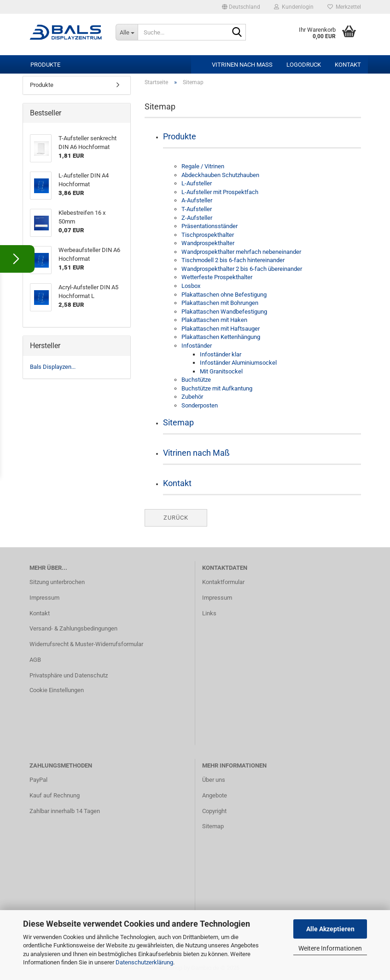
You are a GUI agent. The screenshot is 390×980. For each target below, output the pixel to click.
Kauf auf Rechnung (55, 795)
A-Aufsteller (197, 200)
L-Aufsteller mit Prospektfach (220, 192)
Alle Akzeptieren (330, 929)
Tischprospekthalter (208, 235)
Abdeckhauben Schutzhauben (220, 175)
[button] (241, 7)
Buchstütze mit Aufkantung (217, 388)
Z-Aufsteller (197, 218)
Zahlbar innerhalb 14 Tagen (65, 811)
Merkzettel (344, 7)
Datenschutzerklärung (144, 962)
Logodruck (304, 65)
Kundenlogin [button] (294, 7)
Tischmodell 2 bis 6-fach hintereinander (233, 260)
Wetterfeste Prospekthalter (217, 277)
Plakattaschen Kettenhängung (221, 337)
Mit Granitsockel (221, 371)
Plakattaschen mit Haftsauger (221, 329)
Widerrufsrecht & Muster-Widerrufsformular (86, 644)
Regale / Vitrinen (203, 166)
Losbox (191, 286)
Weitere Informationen (330, 948)
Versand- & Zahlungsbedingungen (73, 628)
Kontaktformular (223, 582)
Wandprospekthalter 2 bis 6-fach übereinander (242, 269)
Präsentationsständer (210, 226)
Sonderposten (200, 405)
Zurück (176, 518)
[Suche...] (127, 32)
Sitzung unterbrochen (57, 582)
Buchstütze (196, 380)
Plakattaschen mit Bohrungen (220, 303)
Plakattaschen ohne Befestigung (224, 295)
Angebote (215, 795)
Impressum (44, 598)
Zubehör (192, 397)
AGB (35, 660)
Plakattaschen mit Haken (214, 320)
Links (209, 613)
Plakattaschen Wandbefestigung (224, 312)
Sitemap (178, 422)
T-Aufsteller (197, 209)
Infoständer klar (221, 354)
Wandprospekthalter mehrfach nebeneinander (241, 252)
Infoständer (197, 346)
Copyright (214, 811)
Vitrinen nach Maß (242, 65)
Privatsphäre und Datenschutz (69, 675)
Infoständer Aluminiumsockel (238, 363)
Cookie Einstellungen (57, 690)
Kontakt (348, 65)
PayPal (38, 780)
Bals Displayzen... (53, 367)
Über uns (214, 780)
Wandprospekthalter (208, 243)
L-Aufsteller (197, 183)
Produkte (45, 65)
